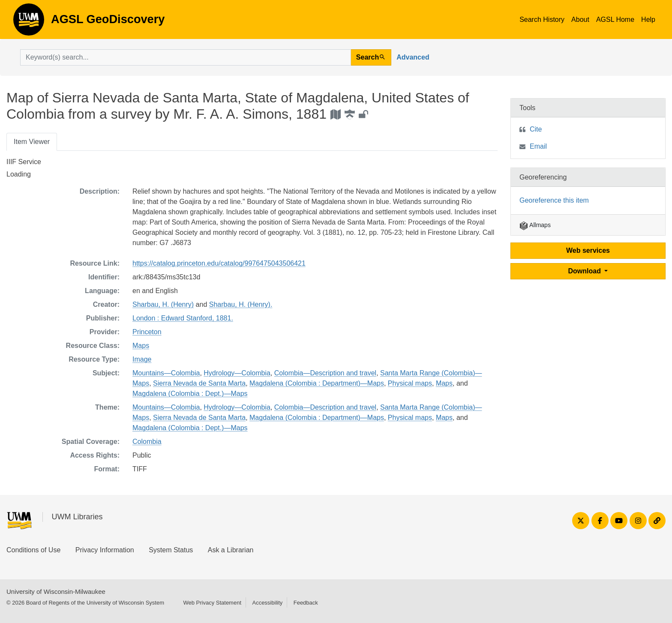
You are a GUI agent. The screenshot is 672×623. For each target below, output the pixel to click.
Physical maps (410, 383)
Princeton (147, 332)
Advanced (413, 57)
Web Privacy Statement (212, 603)
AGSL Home (615, 19)
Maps (141, 346)
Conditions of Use (33, 550)
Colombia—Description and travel (325, 373)
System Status (171, 550)
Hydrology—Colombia (237, 373)
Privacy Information (105, 550)
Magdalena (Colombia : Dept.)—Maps (190, 394)
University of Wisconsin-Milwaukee (56, 592)
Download (586, 271)
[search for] (186, 57)
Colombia (147, 442)
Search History (542, 19)
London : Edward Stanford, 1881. (183, 318)
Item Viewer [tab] (32, 142)
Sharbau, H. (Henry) (163, 304)
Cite (536, 129)
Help (648, 19)
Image (142, 359)
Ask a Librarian (231, 550)
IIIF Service (24, 162)
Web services (588, 250)
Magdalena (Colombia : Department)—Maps (317, 383)
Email (538, 146)
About (580, 19)
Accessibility (267, 603)
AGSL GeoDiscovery (29, 22)
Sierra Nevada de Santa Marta (199, 383)
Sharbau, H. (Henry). (241, 304)
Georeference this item (554, 200)
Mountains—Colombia (166, 373)
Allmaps (535, 225)
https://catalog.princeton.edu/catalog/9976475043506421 (219, 263)
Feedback (306, 603)
